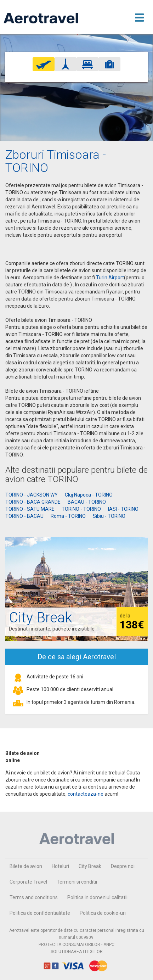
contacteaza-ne (86, 794)
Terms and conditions (34, 897)
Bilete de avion (26, 866)
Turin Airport (110, 278)
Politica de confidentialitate (40, 913)
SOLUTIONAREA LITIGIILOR (77, 952)
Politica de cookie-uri (103, 913)
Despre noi (123, 866)
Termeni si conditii (77, 882)
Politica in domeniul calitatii (97, 897)
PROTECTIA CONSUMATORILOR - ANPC (76, 945)
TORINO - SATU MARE (30, 509)
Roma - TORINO (68, 516)
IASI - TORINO (123, 509)
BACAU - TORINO (87, 502)
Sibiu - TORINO (109, 516)
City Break (90, 866)
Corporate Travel (28, 882)
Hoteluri (60, 866)
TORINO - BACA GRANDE (33, 502)
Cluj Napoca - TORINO (89, 495)
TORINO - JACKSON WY (32, 495)
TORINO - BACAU (24, 516)
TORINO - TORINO (81, 509)
